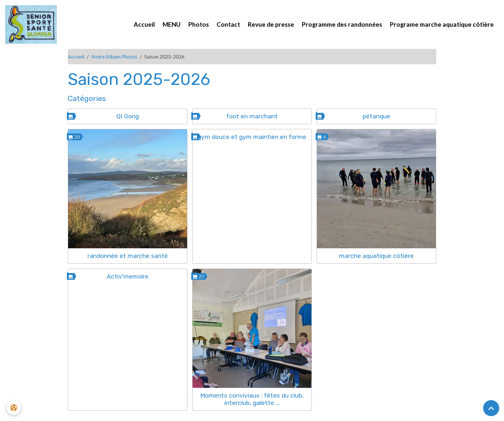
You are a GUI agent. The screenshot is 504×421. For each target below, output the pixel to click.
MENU (172, 24)
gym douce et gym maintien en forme (252, 137)
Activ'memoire (128, 276)
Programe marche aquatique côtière (442, 24)
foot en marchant (252, 116)
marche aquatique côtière (376, 256)
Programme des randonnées (342, 24)
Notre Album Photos (114, 56)
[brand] (32, 24)
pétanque (376, 116)
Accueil (144, 24)
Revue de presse (271, 24)
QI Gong (128, 116)
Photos (199, 24)
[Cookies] (14, 408)
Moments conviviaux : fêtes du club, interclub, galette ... (252, 399)
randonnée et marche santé (128, 256)
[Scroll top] (491, 408)
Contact (228, 24)
